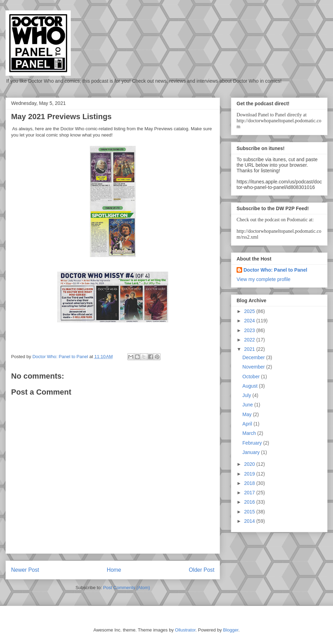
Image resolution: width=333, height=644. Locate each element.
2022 (250, 340)
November (254, 367)
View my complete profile (263, 279)
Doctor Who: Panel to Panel (275, 270)
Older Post (202, 570)
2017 (250, 493)
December (254, 357)
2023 (250, 330)
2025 (250, 311)
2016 (250, 502)
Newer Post (25, 570)
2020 (250, 464)
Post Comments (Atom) (126, 588)
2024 (250, 321)
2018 (250, 483)
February (253, 443)
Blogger (231, 630)
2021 (250, 349)
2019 (250, 474)
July (247, 395)
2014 (250, 521)
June (248, 405)
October (252, 377)
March (250, 433)
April (248, 424)
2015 (250, 512)
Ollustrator (185, 630)
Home (114, 570)
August (251, 386)
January (252, 452)
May (248, 414)
